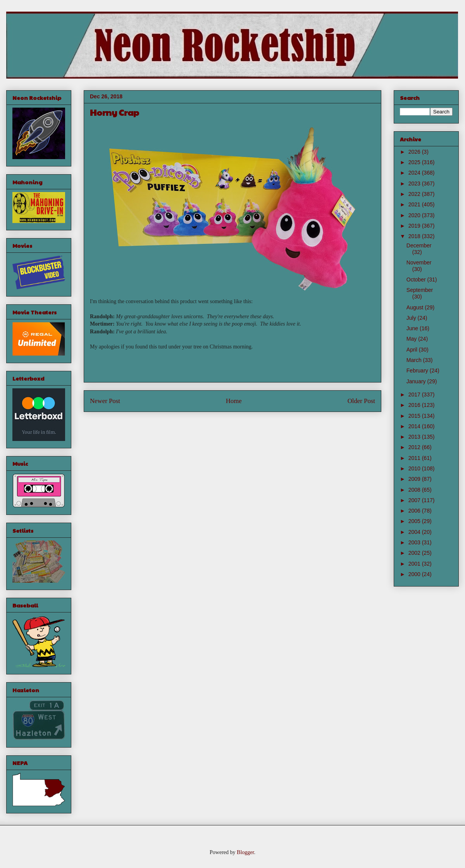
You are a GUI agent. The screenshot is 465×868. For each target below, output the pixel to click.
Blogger (245, 852)
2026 (415, 152)
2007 (415, 500)
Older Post (361, 401)
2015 (415, 416)
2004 (415, 532)
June (413, 328)
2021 (415, 204)
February (418, 371)
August (416, 307)
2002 (415, 553)
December (419, 245)
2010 (415, 468)
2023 (415, 184)
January (417, 381)
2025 (415, 162)
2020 (415, 215)
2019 (415, 226)
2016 (415, 405)
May (412, 339)
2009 (415, 479)
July (412, 318)
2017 (415, 395)
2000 (415, 574)
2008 (415, 490)
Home (234, 401)
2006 (415, 511)
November (419, 262)
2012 (415, 447)
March (415, 360)
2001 (415, 564)
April (413, 350)
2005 (415, 521)
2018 (415, 236)
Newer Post (105, 401)
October (417, 280)
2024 (415, 173)
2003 (415, 542)
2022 (415, 194)
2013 (415, 437)
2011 (415, 458)
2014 (415, 426)
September (420, 290)
